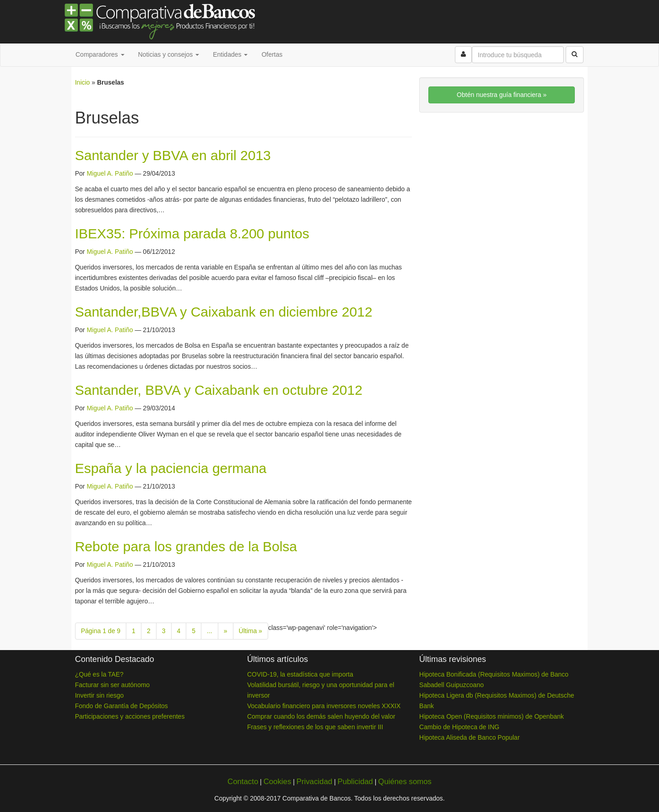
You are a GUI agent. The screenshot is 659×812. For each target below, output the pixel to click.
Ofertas (272, 54)
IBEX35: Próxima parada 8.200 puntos (192, 234)
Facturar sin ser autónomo (112, 685)
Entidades (230, 54)
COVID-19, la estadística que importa (300, 674)
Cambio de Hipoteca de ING (459, 727)
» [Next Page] (226, 631)
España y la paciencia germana (171, 468)
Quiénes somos (405, 782)
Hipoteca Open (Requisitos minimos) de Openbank (492, 716)
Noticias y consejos (169, 54)
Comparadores (100, 54)
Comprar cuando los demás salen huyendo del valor (321, 716)
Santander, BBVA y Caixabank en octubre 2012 (219, 390)
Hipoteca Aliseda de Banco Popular (469, 737)
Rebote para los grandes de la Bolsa (186, 546)
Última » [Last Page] (251, 631)
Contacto (243, 782)
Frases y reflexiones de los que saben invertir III (315, 727)
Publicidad (355, 782)
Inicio (83, 82)
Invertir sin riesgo (100, 695)
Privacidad (314, 782)
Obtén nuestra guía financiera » (502, 95)
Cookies (278, 782)
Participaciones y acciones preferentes (130, 716)
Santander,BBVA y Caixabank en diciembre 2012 (224, 312)
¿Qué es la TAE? (99, 674)
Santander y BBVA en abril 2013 (173, 155)
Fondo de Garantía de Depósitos (122, 706)
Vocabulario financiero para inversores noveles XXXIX (324, 706)
